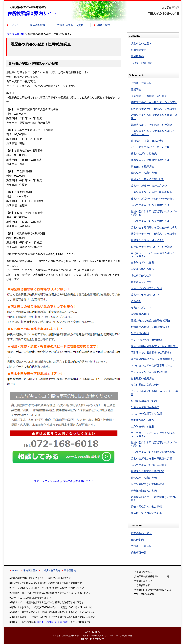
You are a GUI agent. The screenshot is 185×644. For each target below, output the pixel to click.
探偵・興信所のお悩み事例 (146, 507)
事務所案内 (104, 25)
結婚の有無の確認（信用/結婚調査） (152, 320)
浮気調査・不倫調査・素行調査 (149, 96)
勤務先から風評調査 (142, 166)
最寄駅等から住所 (141, 282)
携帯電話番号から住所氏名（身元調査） (154, 102)
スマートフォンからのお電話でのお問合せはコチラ (64, 481)
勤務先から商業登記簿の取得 (148, 179)
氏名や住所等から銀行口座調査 (149, 186)
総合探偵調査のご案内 (144, 401)
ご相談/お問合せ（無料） (71, 25)
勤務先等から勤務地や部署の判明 (150, 160)
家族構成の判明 (140, 314)
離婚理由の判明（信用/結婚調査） (151, 327)
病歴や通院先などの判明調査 (148, 484)
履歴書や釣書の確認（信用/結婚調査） (153, 359)
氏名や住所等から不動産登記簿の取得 (153, 199)
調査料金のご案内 (141, 43)
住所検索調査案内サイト (32, 13)
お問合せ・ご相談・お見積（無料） (53, 622)
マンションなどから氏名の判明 (149, 372)
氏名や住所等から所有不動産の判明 (152, 192)
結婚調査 (136, 89)
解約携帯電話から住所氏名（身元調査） (154, 109)
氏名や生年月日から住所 (145, 295)
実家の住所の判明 (141, 308)
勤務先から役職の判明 (144, 173)
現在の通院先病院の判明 (145, 385)
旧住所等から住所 (141, 276)
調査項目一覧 (139, 553)
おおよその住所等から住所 (146, 288)
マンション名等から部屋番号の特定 (152, 366)
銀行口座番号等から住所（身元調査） (153, 247)
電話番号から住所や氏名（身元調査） (153, 125)
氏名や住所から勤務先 (144, 154)
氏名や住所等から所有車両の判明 (150, 205)
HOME (14, 25)
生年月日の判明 (140, 333)
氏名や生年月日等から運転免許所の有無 (154, 227)
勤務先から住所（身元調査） (148, 141)
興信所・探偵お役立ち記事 (146, 513)
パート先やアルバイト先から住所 (150, 147)
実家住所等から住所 (142, 269)
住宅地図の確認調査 (142, 378)
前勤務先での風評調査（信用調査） (152, 353)
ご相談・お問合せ (141, 63)
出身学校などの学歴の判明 (146, 340)
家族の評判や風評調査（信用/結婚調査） (154, 346)
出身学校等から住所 (142, 263)
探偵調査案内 (38, 25)
